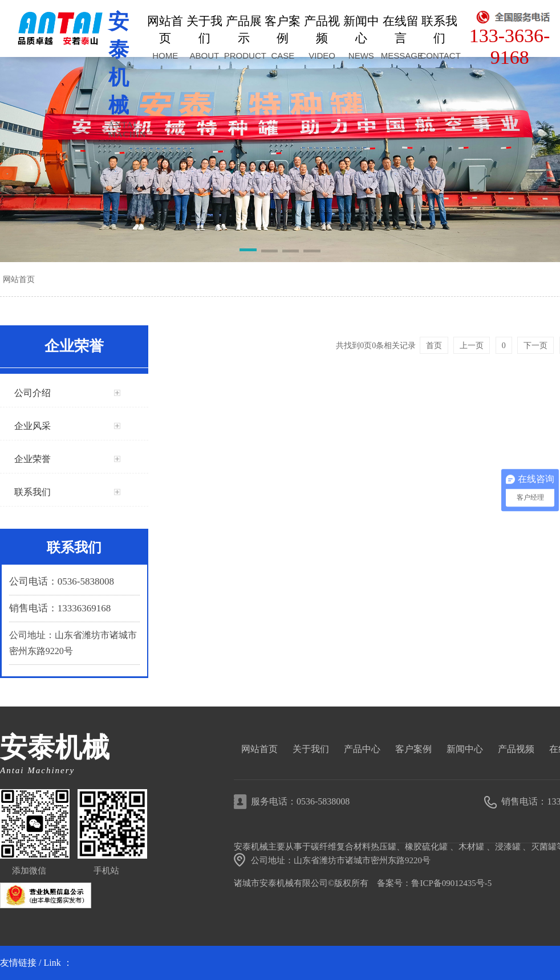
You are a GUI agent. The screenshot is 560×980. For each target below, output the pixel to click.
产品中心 (362, 749)
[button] (248, 252)
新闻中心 (465, 749)
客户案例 (413, 749)
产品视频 (516, 749)
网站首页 (19, 279)
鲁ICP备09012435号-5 (451, 883)
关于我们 (311, 749)
